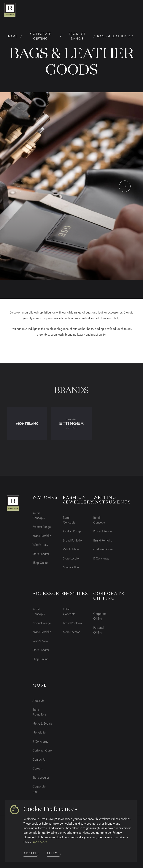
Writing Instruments (112, 500)
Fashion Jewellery (78, 500)
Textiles (76, 594)
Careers (38, 768)
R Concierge (101, 558)
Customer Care (103, 549)
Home (12, 36)
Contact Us (39, 759)
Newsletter (39, 732)
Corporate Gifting (41, 36)
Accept (31, 854)
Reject (54, 854)
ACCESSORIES (50, 594)
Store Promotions (39, 712)
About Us (38, 701)
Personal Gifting (99, 630)
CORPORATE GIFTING (109, 596)
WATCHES (45, 498)
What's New (40, 545)
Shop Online (40, 563)
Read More (40, 842)
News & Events (42, 723)
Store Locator (41, 554)
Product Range (77, 36)
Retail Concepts (38, 515)
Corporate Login (39, 789)
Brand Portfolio (42, 536)
